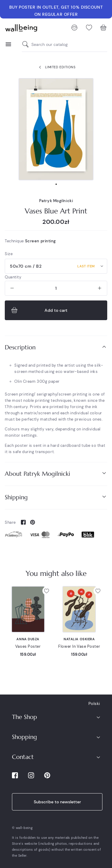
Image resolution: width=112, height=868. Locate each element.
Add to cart (39, 310)
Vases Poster (28, 646)
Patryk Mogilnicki (56, 201)
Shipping (56, 497)
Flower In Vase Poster (79, 646)
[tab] (56, 347)
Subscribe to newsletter (57, 802)
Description (56, 347)
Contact (23, 757)
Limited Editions (56, 67)
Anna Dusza (28, 639)
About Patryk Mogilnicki (56, 473)
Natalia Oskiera (79, 639)
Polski (94, 703)
